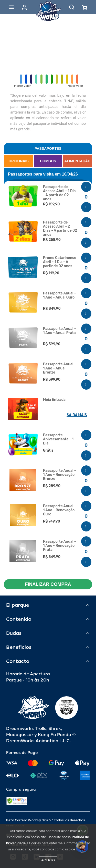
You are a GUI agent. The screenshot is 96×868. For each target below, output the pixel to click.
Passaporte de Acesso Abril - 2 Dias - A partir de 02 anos (60, 229)
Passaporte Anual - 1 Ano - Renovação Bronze (59, 475)
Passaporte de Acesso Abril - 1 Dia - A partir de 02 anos (59, 193)
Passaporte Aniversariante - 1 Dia (58, 439)
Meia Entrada (54, 400)
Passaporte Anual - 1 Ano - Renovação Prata (59, 546)
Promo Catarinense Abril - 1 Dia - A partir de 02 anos (60, 262)
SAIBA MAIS (77, 415)
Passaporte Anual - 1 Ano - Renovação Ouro (59, 510)
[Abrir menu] (12, 7)
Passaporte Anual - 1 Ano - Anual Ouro (59, 295)
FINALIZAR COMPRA (48, 584)
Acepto (48, 860)
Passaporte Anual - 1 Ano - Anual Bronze (59, 368)
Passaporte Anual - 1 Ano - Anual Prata (59, 331)
